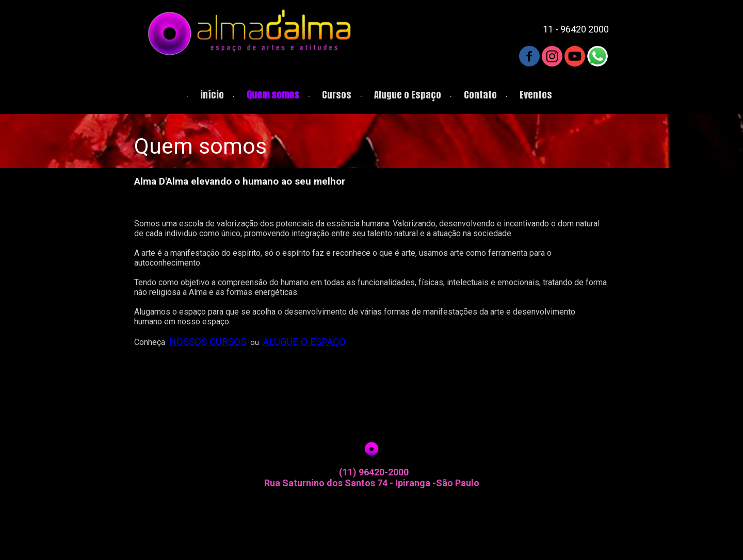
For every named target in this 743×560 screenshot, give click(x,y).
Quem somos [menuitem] (273, 95)
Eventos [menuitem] (536, 95)
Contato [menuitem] (480, 95)
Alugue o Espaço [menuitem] (408, 95)
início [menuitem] (212, 95)
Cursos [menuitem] (337, 95)
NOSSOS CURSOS (208, 342)
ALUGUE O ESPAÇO (304, 342)
